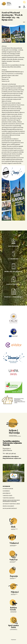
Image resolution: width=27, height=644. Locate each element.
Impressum (14, 640)
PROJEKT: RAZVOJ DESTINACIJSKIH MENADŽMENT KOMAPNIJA (11, 501)
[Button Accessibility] (24, 9)
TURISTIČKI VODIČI (7, 496)
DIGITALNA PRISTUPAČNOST (10, 508)
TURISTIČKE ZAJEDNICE (9, 498)
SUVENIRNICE (6, 491)
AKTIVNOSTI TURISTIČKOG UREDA (11, 504)
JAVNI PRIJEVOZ (7, 493)
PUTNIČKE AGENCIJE (8, 489)
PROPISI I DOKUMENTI (8, 506)
